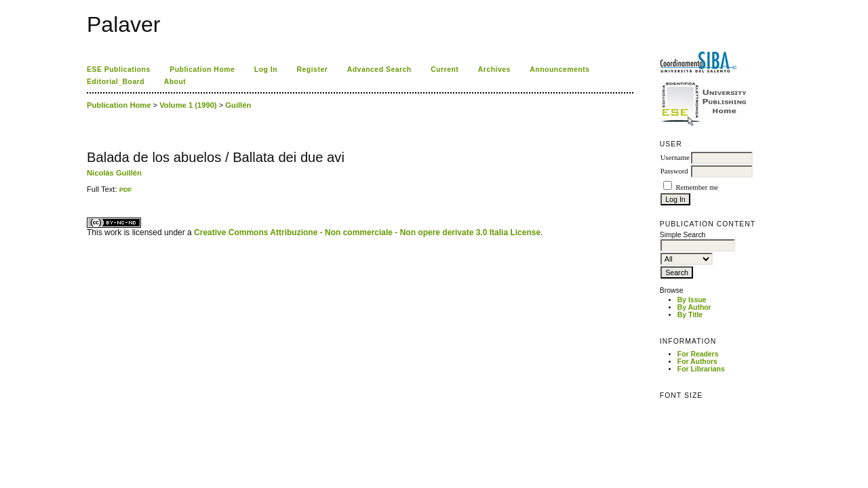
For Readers (698, 354)
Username (675, 158)
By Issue (692, 300)
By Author (694, 307)
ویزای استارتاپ (90, 194)
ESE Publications (119, 69)
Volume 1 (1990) (188, 105)
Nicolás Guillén (114, 173)
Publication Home (202, 69)
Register (313, 69)
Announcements (559, 69)
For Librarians (701, 369)
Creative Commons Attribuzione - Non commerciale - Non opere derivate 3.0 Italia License (367, 232)
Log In (266, 69)
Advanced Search (379, 69)
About (175, 82)
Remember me (696, 187)
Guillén (238, 105)
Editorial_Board (116, 82)
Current (445, 69)
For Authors (697, 362)
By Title (690, 315)
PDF (126, 189)
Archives (494, 69)
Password (674, 171)
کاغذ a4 (88, 194)
